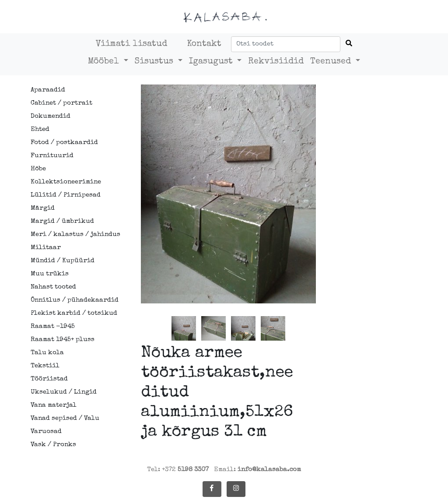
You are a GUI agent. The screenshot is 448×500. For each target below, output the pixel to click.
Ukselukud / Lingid (64, 392)
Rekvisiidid (276, 62)
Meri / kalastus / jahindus (70, 234)
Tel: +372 (178, 470)
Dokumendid (51, 116)
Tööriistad (49, 379)
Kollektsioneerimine (66, 182)
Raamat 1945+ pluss (63, 340)
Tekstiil (45, 366)
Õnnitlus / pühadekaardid (70, 300)
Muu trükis (50, 274)
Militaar (46, 248)
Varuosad (46, 431)
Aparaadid (48, 90)
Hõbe (38, 169)
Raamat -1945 (53, 326)
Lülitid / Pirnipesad (66, 195)
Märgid (43, 208)
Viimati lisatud (131, 44)
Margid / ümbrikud (62, 221)
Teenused (332, 62)
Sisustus (155, 62)
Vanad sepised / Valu (65, 418)
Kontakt (204, 44)
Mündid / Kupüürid (63, 261)
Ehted (40, 129)
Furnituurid (52, 156)
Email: (257, 470)
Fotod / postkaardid (64, 143)
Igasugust (212, 62)
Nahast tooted (53, 287)
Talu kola (47, 353)
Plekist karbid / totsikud (70, 313)
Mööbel (105, 62)
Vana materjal (54, 405)
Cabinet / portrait (61, 103)
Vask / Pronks (53, 445)
